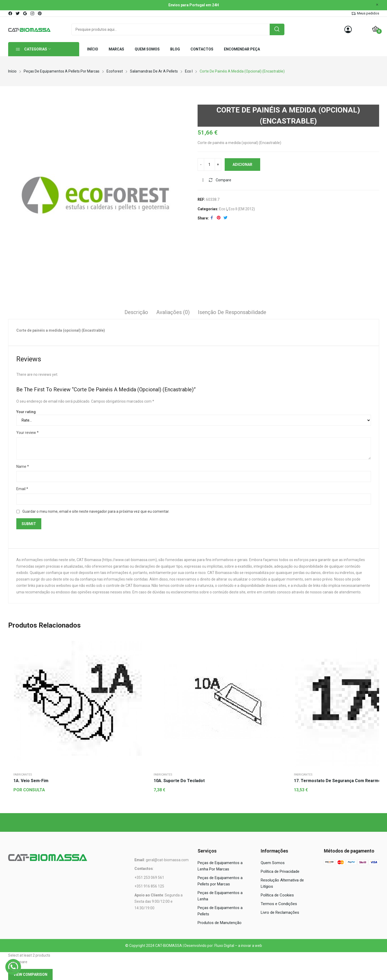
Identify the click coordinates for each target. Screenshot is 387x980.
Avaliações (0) (173, 312)
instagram (33, 13)
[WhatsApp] (13, 967)
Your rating (26, 412)
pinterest (40, 13)
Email (22, 489)
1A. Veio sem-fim (31, 781)
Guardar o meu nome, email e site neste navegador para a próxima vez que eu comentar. (96, 511)
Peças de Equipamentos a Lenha (220, 896)
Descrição (136, 312)
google (25, 13)
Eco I (223, 209)
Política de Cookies (277, 895)
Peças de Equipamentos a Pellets (220, 911)
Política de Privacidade (280, 871)
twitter (18, 13)
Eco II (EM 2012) (242, 209)
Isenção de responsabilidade (232, 312)
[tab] (136, 313)
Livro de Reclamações (280, 912)
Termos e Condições (279, 904)
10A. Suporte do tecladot (179, 781)
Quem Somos (273, 863)
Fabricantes (23, 775)
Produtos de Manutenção (220, 923)
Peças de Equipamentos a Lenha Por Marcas (220, 866)
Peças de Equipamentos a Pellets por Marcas (220, 881)
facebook (11, 13)
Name (23, 466)
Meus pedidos (368, 13)
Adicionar (242, 165)
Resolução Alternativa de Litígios (282, 883)
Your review (27, 433)
